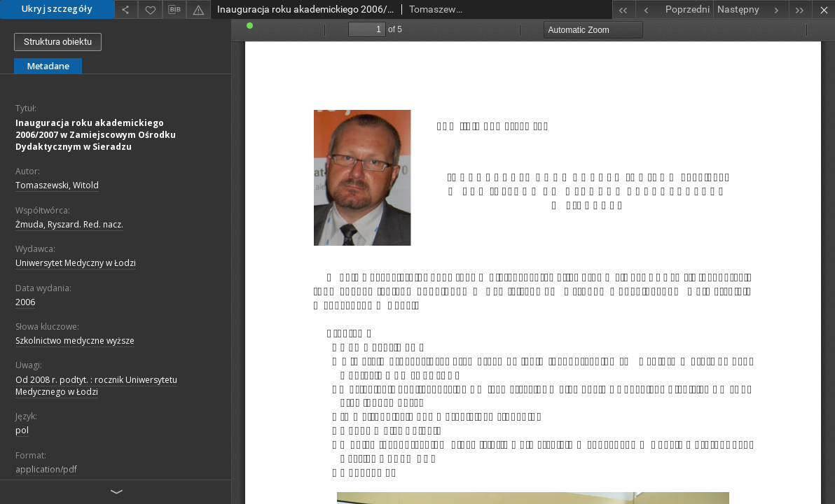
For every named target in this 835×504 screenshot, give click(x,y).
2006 (25, 302)
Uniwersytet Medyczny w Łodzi (76, 263)
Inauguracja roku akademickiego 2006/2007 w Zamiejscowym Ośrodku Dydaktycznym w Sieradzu (96, 135)
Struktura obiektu (58, 42)
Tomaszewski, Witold (57, 185)
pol (22, 430)
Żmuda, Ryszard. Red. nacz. (69, 224)
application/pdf (46, 469)
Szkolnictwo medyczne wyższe (75, 341)
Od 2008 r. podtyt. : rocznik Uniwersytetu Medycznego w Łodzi (96, 386)
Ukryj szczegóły (57, 9)
